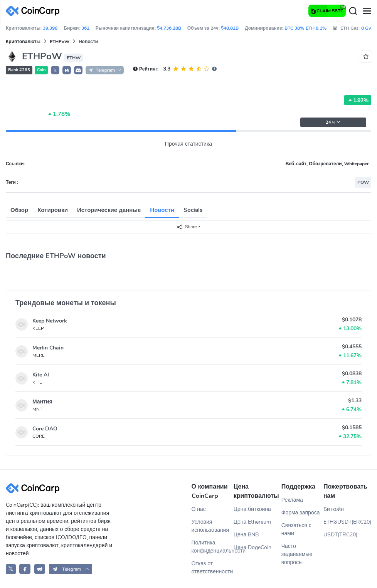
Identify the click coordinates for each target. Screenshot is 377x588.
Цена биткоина (252, 509)
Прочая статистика (188, 144)
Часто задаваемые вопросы (297, 554)
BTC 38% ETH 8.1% (305, 28)
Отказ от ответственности (212, 568)
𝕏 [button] (55, 71)
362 (85, 28)
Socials (193, 210)
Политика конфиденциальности (213, 547)
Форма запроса (301, 513)
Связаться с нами (296, 529)
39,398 (50, 28)
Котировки (53, 210)
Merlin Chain (48, 348)
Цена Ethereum (252, 522)
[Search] (353, 11)
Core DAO (45, 429)
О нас (199, 509)
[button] (67, 70)
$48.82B (230, 28)
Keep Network (50, 321)
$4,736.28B (169, 28)
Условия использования (210, 526)
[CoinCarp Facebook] (25, 569)
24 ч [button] (333, 122)
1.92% (358, 100)
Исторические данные (109, 210)
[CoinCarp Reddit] (40, 569)
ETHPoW (60, 42)
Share (187, 227)
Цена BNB (246, 535)
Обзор (19, 210)
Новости (162, 210)
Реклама (292, 500)
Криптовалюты (23, 42)
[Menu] (367, 11)
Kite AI (41, 375)
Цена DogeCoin (253, 547)
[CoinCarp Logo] (35, 11)
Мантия (42, 402)
